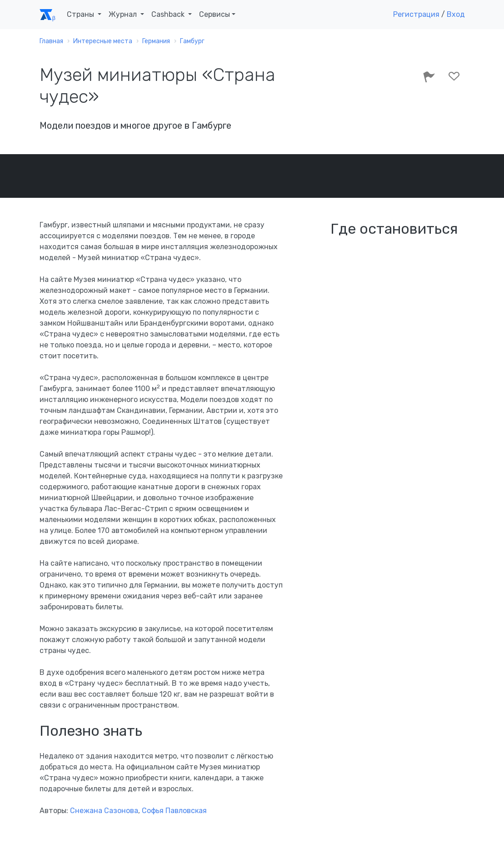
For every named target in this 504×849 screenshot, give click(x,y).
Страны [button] (81, 14)
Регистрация (416, 14)
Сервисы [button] (215, 14)
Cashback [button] (169, 14)
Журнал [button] (124, 14)
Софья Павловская (174, 811)
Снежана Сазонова (104, 811)
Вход (456, 14)
